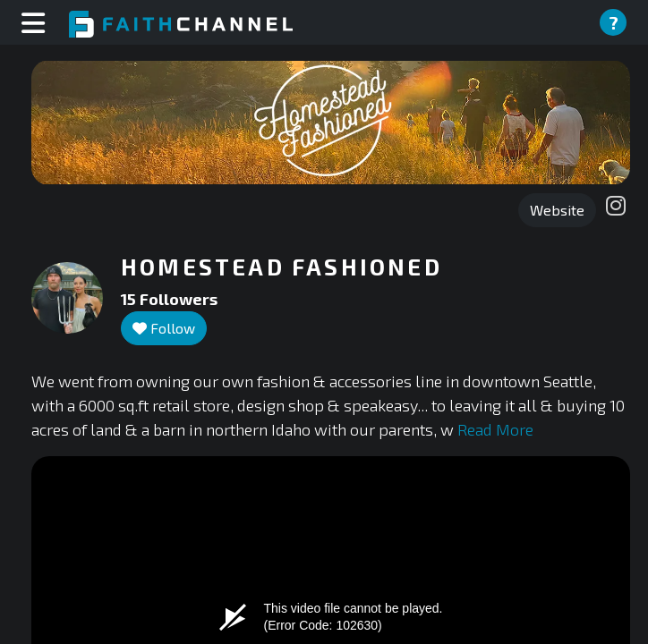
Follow (164, 328)
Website (557, 210)
